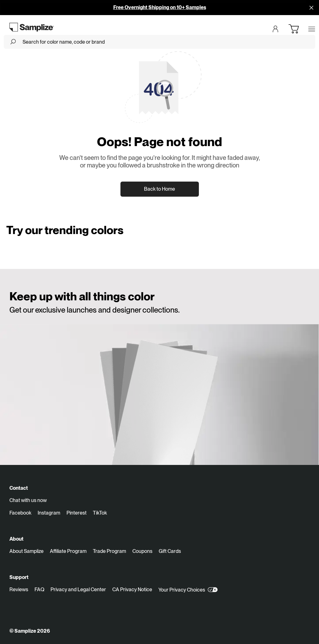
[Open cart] (294, 29)
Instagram (49, 513)
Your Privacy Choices (188, 590)
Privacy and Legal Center (78, 589)
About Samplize (27, 551)
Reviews (19, 589)
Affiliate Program (68, 551)
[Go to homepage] (32, 27)
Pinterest (77, 513)
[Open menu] (312, 29)
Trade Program (109, 551)
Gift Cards (170, 551)
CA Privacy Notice (132, 589)
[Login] (275, 29)
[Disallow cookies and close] (311, 8)
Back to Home (159, 189)
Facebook (20, 513)
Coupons (142, 551)
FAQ (39, 589)
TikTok (100, 513)
